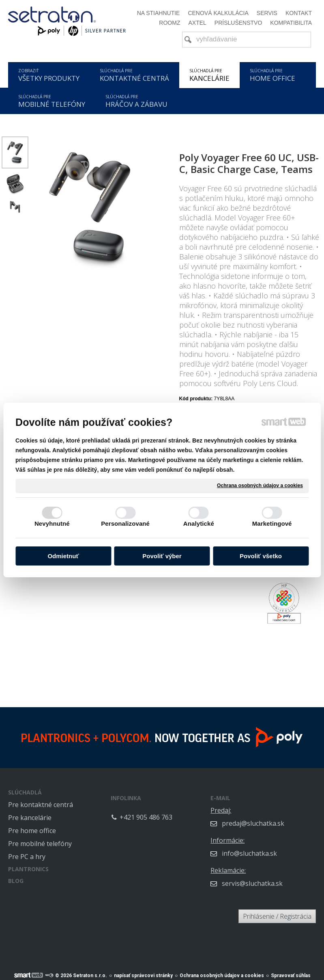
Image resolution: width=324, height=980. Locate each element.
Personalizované (125, 523)
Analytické (199, 523)
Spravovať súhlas (291, 971)
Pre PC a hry (27, 857)
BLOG (16, 881)
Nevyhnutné (52, 523)
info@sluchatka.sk (281, 848)
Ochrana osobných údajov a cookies (260, 486)
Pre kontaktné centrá (41, 805)
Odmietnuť (63, 556)
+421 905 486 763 (178, 812)
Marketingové (272, 523)
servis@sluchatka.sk (284, 878)
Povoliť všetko (261, 556)
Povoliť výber (162, 556)
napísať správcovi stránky (143, 971)
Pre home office (32, 831)
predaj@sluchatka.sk (285, 818)
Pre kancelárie (30, 818)
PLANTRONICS (28, 869)
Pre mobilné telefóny (40, 844)
